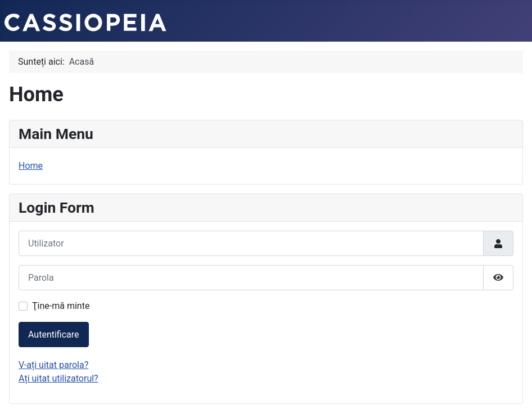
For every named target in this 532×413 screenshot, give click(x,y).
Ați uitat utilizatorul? (58, 378)
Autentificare (54, 335)
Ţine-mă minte (61, 306)
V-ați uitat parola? (53, 365)
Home (31, 166)
